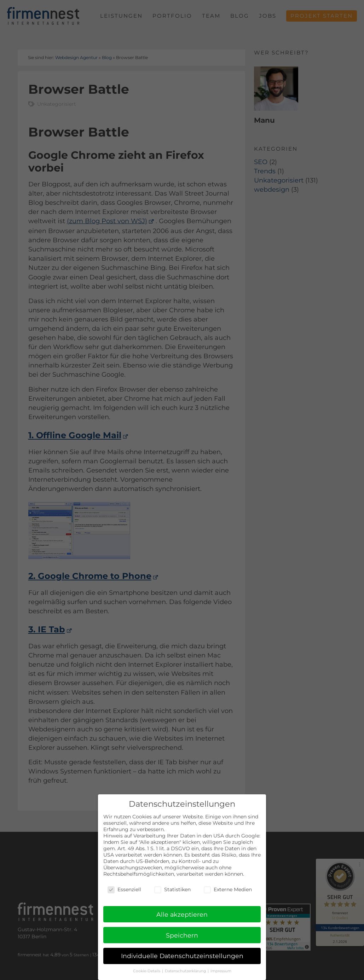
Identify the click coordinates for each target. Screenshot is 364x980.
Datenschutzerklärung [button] (186, 971)
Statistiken (172, 889)
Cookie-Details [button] (147, 971)
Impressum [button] (221, 971)
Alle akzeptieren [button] (182, 914)
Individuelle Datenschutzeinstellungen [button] (182, 956)
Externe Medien (228, 889)
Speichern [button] (182, 935)
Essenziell (124, 889)
